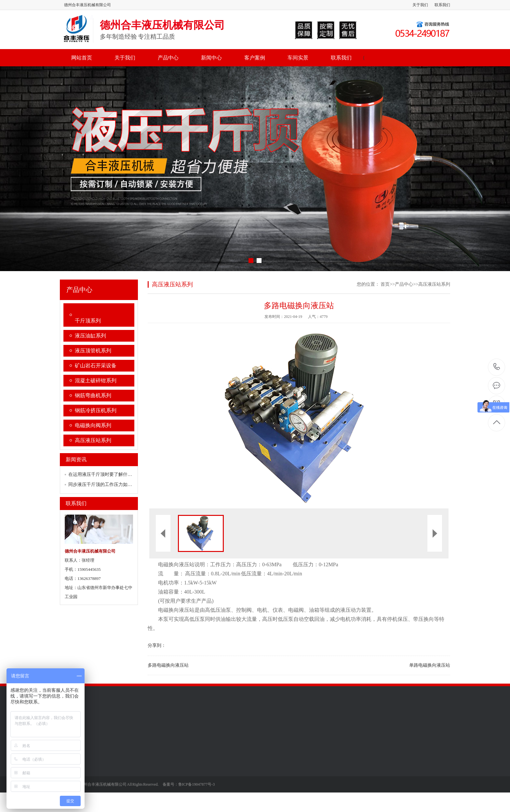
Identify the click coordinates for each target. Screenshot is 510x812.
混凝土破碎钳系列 (96, 380)
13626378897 (497, 367)
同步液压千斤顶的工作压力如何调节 (105, 485)
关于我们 (420, 5)
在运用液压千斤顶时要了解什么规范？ (107, 474)
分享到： (157, 645)
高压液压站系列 (93, 440)
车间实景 (298, 58)
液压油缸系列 (90, 336)
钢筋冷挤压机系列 (96, 410)
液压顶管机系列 (93, 351)
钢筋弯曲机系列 (93, 395)
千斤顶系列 (88, 321)
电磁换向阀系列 (93, 425)
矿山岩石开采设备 (96, 366)
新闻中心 (211, 58)
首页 (385, 284)
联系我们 (442, 5)
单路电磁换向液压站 (430, 665)
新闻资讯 (76, 459)
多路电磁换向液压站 (168, 665)
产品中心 (168, 58)
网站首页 (82, 58)
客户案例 (255, 58)
